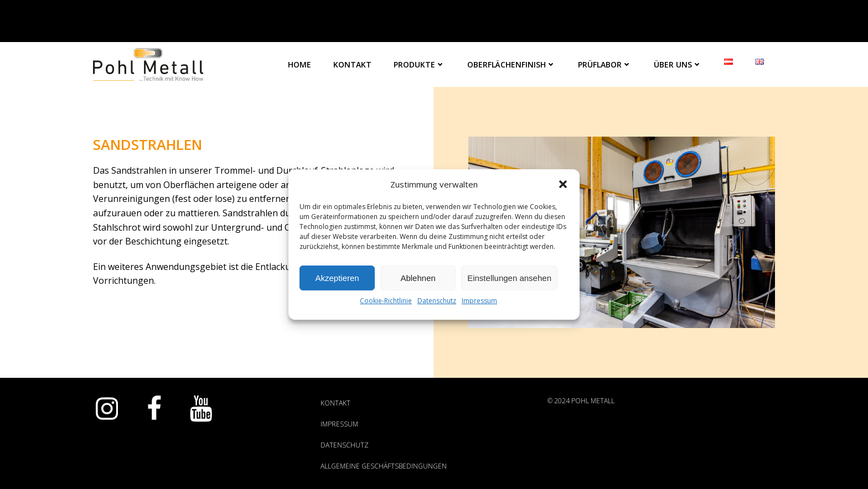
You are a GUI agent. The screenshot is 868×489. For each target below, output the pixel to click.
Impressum (479, 301)
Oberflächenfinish (512, 64)
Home (299, 64)
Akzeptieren (337, 278)
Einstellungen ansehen (509, 278)
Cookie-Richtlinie (386, 301)
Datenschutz (437, 301)
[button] (563, 184)
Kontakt (352, 64)
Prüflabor (605, 64)
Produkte (419, 64)
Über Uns (678, 64)
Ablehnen (418, 278)
